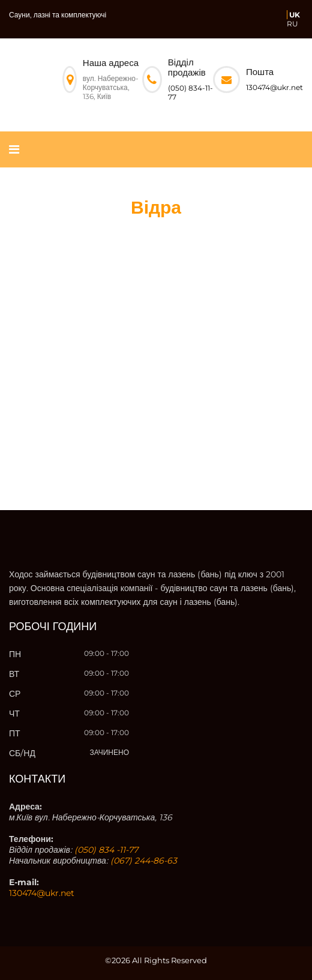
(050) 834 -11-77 (106, 850)
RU (292, 24)
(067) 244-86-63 (144, 861)
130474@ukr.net (274, 87)
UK (295, 15)
